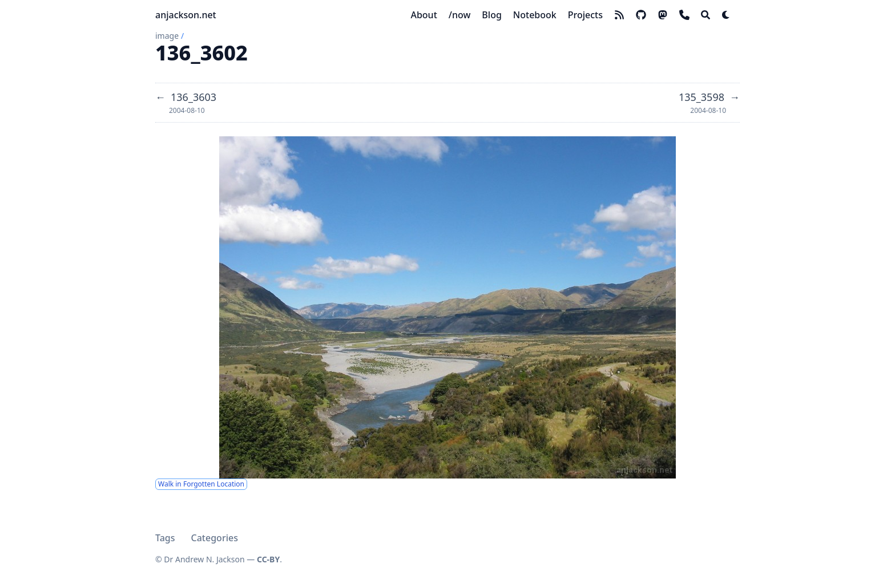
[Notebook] (535, 15)
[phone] (684, 15)
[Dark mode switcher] (726, 15)
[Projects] (585, 15)
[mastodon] (663, 15)
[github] (641, 15)
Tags (165, 538)
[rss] (619, 15)
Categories (215, 538)
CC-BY (268, 559)
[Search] (705, 15)
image (167, 36)
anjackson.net (186, 15)
